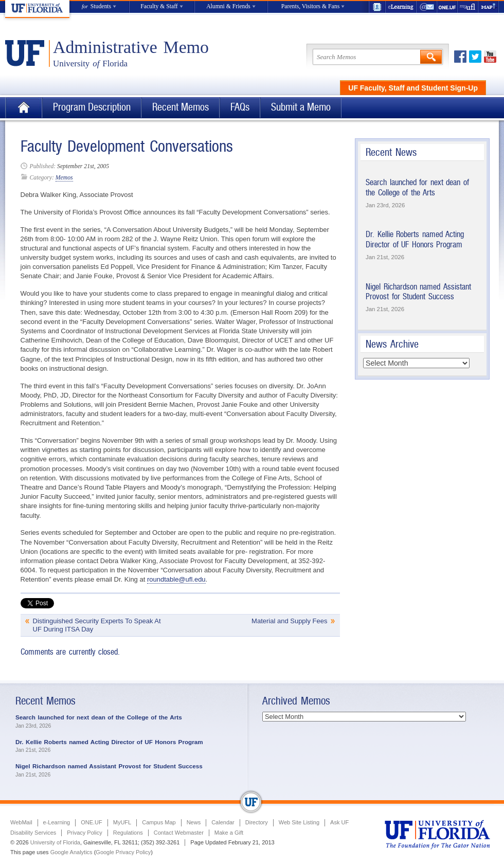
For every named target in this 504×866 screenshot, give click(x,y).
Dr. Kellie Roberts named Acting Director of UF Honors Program (415, 239)
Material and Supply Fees (289, 621)
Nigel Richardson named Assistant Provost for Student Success (418, 292)
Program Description (92, 107)
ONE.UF (447, 7)
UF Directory (377, 7)
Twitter (475, 57)
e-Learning (401, 7)
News (194, 822)
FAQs (240, 107)
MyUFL (122, 822)
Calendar (223, 822)
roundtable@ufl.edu (176, 579)
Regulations (128, 833)
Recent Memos (181, 107)
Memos (64, 178)
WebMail (427, 7)
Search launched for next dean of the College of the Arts (417, 187)
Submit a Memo (301, 107)
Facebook (460, 57)
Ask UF (339, 822)
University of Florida (55, 842)
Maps (489, 7)
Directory (257, 822)
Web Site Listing (299, 822)
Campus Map (159, 822)
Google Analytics (71, 852)
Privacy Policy (84, 833)
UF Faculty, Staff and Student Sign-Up (413, 88)
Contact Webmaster (179, 833)
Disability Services (33, 833)
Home (24, 108)
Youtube (490, 57)
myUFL (468, 7)
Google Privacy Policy (123, 852)
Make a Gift (229, 833)
